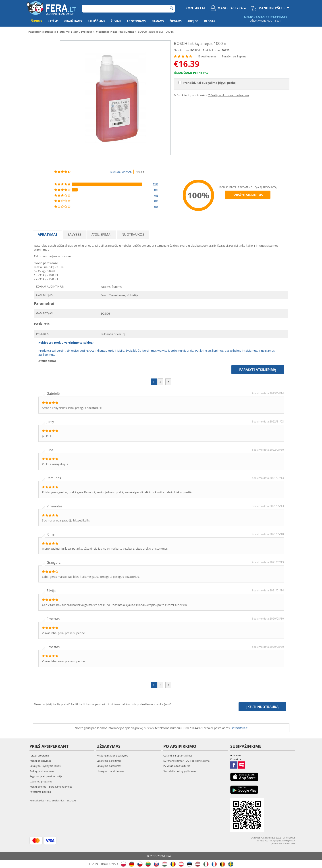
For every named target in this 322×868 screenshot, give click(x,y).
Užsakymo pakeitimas (109, 761)
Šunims (37, 21)
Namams (158, 21)
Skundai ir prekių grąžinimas (180, 771)
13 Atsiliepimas (207, 56)
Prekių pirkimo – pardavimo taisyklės (51, 787)
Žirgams (176, 21)
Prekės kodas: (212, 50)
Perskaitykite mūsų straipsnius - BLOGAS (53, 800)
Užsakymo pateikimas (109, 766)
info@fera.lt (240, 728)
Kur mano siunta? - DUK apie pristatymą (186, 761)
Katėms (53, 21)
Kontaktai (195, 8)
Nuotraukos (133, 234)
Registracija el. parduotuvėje (46, 776)
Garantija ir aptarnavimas (178, 756)
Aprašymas (48, 234)
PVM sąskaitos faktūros (177, 766)
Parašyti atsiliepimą (234, 56)
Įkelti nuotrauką (262, 707)
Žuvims (116, 21)
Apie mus (236, 755)
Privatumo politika (40, 792)
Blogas (210, 21)
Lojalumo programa (41, 781)
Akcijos (193, 21)
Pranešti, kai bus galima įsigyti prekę (207, 83)
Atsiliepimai (101, 234)
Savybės (74, 234)
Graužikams (73, 21)
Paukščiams (96, 21)
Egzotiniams (136, 21)
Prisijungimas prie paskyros (112, 756)
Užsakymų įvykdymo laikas (45, 766)
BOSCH (195, 50)
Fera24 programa (39, 756)
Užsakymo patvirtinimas (110, 771)
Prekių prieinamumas (42, 771)
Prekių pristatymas (40, 761)
